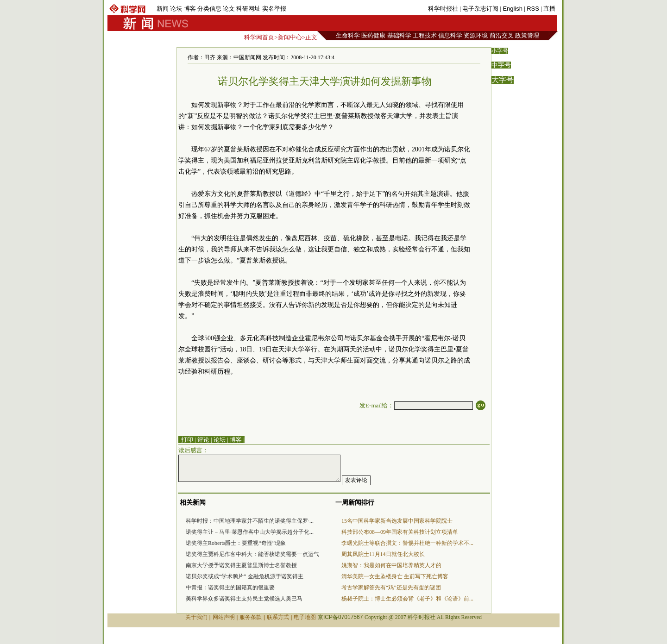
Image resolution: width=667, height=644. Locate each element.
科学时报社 (443, 9)
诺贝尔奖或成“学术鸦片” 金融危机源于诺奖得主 (245, 576)
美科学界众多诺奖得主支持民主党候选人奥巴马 (244, 599)
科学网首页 (259, 37)
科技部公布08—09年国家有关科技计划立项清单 (400, 532)
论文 (229, 9)
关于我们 (196, 617)
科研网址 (248, 9)
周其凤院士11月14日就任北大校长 (383, 554)
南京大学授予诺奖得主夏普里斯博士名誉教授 (241, 565)
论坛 (176, 9)
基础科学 (399, 35)
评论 (203, 440)
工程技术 (425, 35)
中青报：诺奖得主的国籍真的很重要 (230, 588)
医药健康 (373, 35)
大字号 (503, 80)
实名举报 (274, 9)
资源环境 (476, 35)
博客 (190, 9)
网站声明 (224, 617)
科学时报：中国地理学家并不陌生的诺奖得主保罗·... (250, 521)
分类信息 (209, 9)
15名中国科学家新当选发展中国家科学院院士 (397, 521)
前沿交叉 (502, 35)
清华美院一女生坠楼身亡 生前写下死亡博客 (395, 576)
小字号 (500, 51)
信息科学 (450, 35)
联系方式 (278, 617)
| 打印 (186, 440)
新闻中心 (290, 37)
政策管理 (527, 35)
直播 (549, 9)
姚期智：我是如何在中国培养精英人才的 (391, 565)
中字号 (501, 65)
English (513, 9)
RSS (533, 9)
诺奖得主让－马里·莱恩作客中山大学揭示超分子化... (250, 532)
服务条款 (251, 617)
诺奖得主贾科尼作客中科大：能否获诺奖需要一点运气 (252, 554)
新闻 (163, 9)
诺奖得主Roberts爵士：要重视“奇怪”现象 (236, 543)
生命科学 (348, 35)
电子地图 (305, 617)
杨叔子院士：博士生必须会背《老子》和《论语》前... (407, 599)
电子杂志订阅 (480, 9)
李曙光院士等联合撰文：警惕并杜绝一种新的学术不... (407, 543)
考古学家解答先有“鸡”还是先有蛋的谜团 (391, 588)
